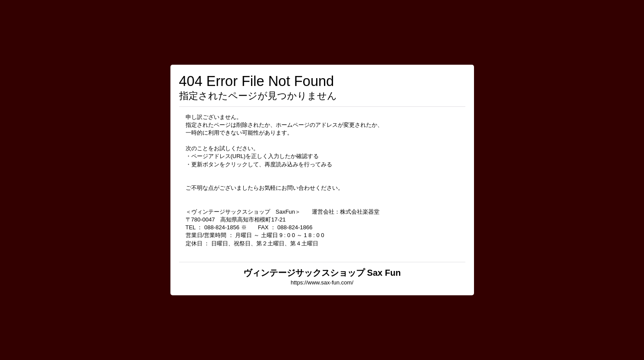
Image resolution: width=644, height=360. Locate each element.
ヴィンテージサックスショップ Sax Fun (322, 273)
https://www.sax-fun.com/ (322, 282)
